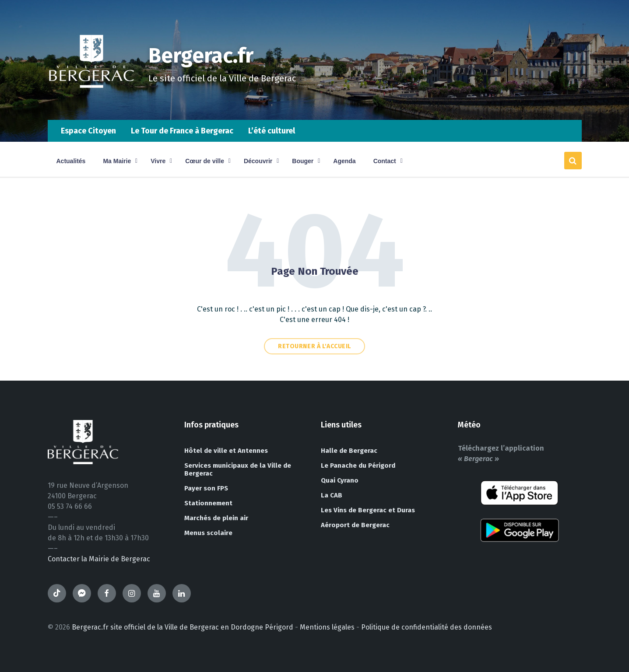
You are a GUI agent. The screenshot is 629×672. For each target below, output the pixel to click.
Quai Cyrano (340, 480)
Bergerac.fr (202, 56)
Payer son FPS (206, 488)
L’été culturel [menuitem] (272, 131)
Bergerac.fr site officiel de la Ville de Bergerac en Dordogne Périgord (183, 627)
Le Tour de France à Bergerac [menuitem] (182, 131)
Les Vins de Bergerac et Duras (368, 510)
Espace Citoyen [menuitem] (88, 131)
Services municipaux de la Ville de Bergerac (238, 469)
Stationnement (208, 503)
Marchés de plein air (216, 518)
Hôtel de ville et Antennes (226, 451)
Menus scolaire (208, 533)
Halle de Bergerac (349, 451)
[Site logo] (91, 103)
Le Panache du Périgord (358, 465)
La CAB (332, 495)
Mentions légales (327, 627)
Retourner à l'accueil (314, 346)
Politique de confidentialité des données (427, 627)
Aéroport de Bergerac (355, 525)
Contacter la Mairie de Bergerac (99, 559)
